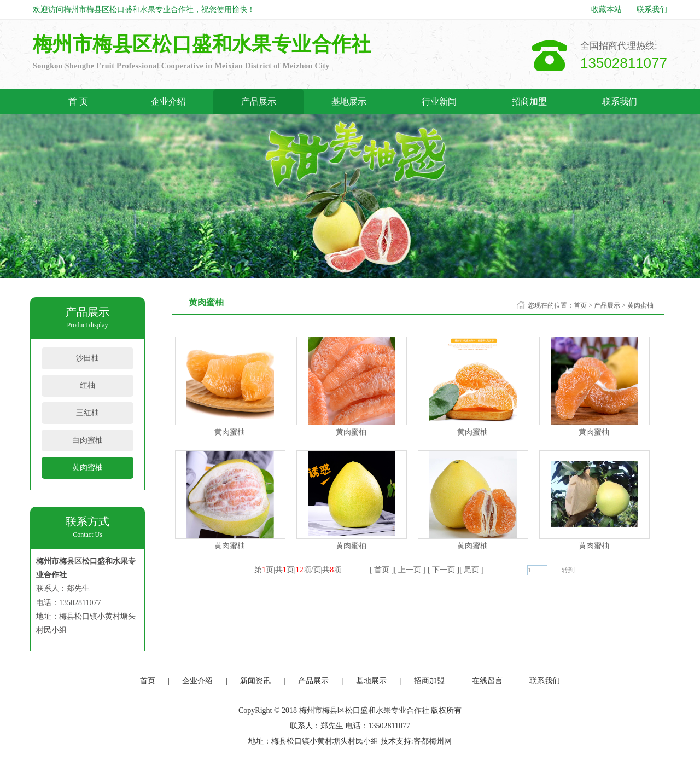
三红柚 (87, 413)
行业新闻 (439, 101)
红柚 (87, 385)
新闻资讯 (255, 681)
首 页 (78, 101)
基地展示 (349, 101)
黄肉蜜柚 (87, 468)
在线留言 (487, 681)
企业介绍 (168, 101)
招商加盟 (529, 101)
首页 (580, 305)
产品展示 (259, 101)
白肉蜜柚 (87, 440)
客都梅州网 (433, 741)
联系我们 (652, 10)
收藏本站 (606, 10)
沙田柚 (87, 358)
